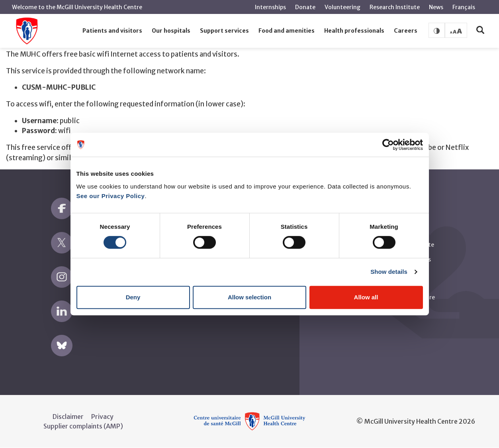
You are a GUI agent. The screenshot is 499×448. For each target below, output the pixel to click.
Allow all (366, 297)
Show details (389, 272)
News (436, 7)
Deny (133, 297)
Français (464, 7)
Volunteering (342, 7)
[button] (112, 31)
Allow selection (249, 297)
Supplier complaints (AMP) (83, 426)
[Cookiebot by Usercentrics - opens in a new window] (388, 145)
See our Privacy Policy (111, 196)
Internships (270, 7)
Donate (305, 7)
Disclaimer (68, 417)
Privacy (102, 417)
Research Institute (395, 7)
